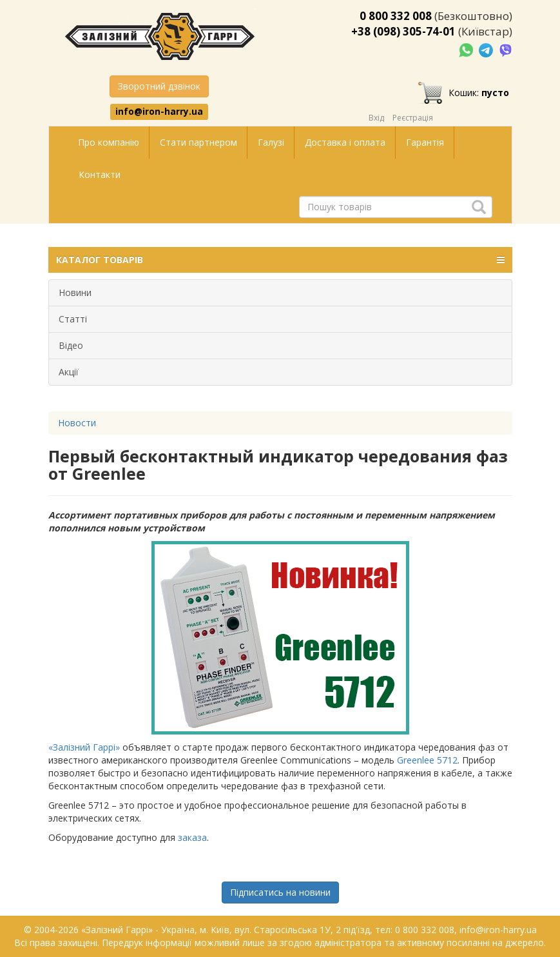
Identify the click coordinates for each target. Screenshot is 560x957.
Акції (69, 372)
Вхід (376, 118)
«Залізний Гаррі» (84, 747)
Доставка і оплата (345, 142)
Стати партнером (198, 142)
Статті (73, 319)
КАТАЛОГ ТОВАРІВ (280, 260)
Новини (75, 292)
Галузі (271, 142)
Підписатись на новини (280, 892)
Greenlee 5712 (427, 760)
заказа (192, 837)
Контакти (100, 174)
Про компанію (109, 142)
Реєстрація (413, 118)
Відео (71, 345)
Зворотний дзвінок (159, 86)
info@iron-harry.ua (159, 112)
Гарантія (425, 142)
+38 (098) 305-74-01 (403, 31)
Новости (77, 423)
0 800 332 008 (396, 16)
